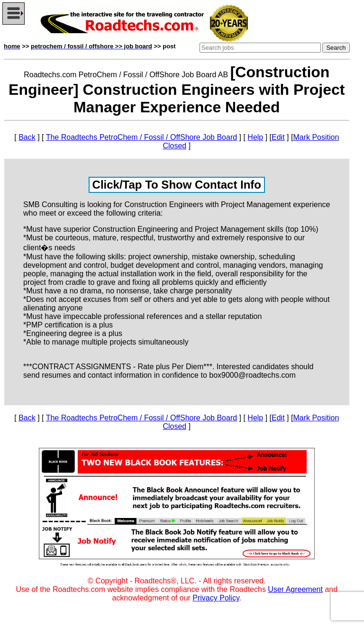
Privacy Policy (216, 598)
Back (27, 137)
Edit (278, 137)
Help (255, 137)
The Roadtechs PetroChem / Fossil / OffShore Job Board (141, 137)
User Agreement (295, 589)
